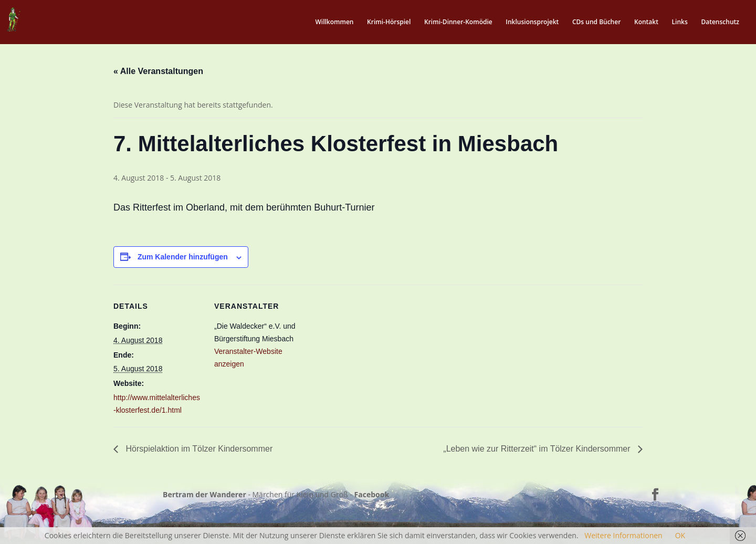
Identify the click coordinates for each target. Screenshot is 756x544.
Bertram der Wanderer (204, 494)
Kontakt (646, 22)
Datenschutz (720, 22)
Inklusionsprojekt (532, 22)
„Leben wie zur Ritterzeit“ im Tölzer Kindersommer (538, 449)
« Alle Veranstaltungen (158, 71)
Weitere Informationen (623, 535)
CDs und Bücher (596, 22)
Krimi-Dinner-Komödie (458, 22)
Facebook (372, 494)
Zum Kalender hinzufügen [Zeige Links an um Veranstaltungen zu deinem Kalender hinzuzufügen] (183, 257)
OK (680, 535)
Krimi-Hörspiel (389, 22)
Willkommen (334, 22)
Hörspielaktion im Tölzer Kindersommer (198, 449)
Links (680, 22)
